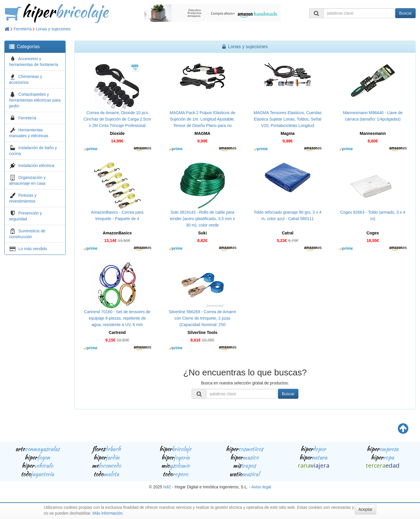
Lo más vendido (33, 249)
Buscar (405, 13)
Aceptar (365, 509)
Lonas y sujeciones (53, 29)
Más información (107, 513)
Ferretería (23, 29)
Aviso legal (261, 487)
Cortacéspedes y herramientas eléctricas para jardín (35, 100)
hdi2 (167, 487)
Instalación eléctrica (36, 166)
